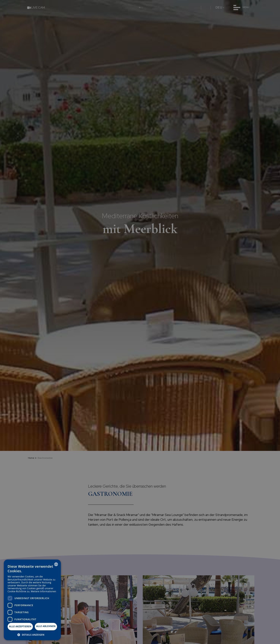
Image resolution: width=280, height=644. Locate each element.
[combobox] (56, 564)
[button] (32, 635)
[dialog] (32, 600)
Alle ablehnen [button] (46, 626)
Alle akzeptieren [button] (20, 626)
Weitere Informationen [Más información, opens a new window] (44, 591)
